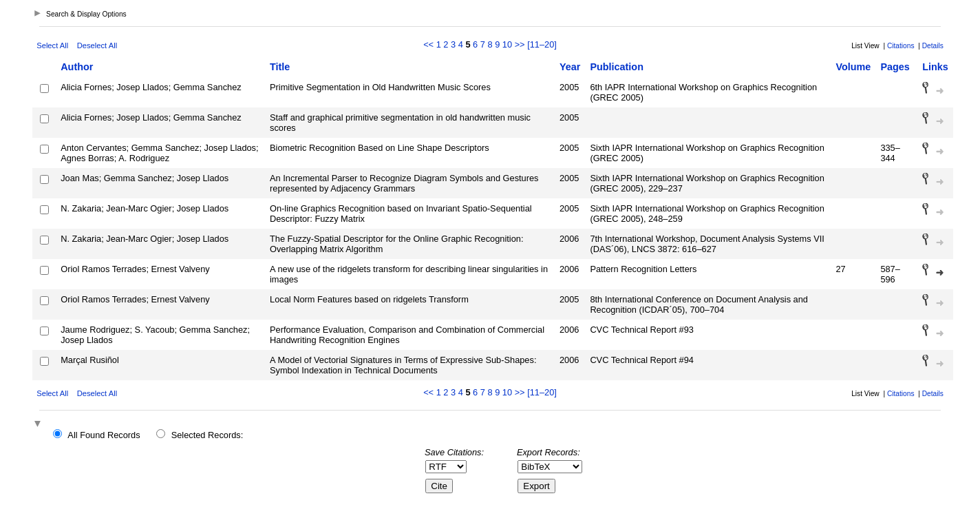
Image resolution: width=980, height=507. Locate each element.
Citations (901, 46)
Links (935, 67)
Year (570, 67)
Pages (895, 67)
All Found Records (104, 435)
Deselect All (97, 45)
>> (520, 44)
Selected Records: (207, 435)
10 (507, 44)
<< (428, 44)
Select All (52, 45)
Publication (617, 67)
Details (933, 46)
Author (77, 67)
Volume (853, 67)
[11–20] (542, 44)
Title (280, 67)
